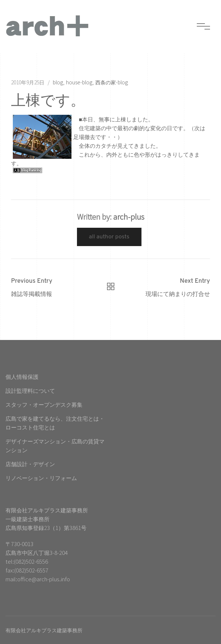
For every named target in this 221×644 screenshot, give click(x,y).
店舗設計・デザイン (30, 464)
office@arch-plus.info (44, 579)
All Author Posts (109, 237)
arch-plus (129, 217)
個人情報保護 (22, 376)
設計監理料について (30, 390)
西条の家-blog (112, 82)
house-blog (79, 82)
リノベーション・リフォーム (41, 478)
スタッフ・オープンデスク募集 (44, 404)
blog (58, 82)
